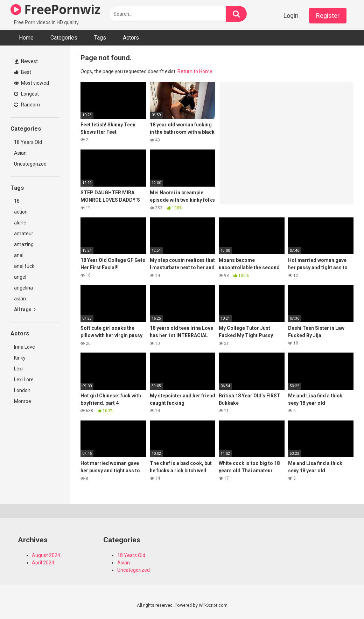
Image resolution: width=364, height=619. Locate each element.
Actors (131, 38)
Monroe (23, 401)
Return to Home (195, 71)
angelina (23, 288)
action (21, 212)
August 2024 (46, 555)
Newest (26, 61)
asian (20, 299)
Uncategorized (30, 164)
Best (23, 72)
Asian (20, 153)
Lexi (18, 369)
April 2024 (43, 563)
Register (328, 16)
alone (20, 223)
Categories (64, 38)
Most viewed (31, 83)
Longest (26, 94)
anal (19, 255)
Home (26, 38)
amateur (24, 234)
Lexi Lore (24, 380)
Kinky (20, 358)
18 (17, 201)
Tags (100, 38)
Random (27, 105)
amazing (24, 244)
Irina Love (24, 347)
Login (291, 16)
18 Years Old (28, 142)
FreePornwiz (55, 9)
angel (20, 277)
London (22, 390)
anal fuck (24, 266)
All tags (25, 309)
